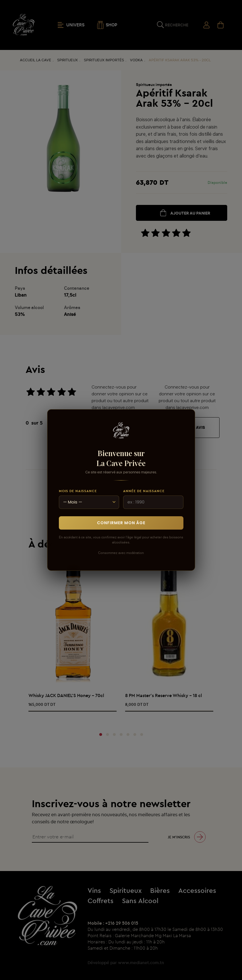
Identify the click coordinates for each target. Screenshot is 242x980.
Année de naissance (144, 491)
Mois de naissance (78, 491)
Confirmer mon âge (121, 523)
